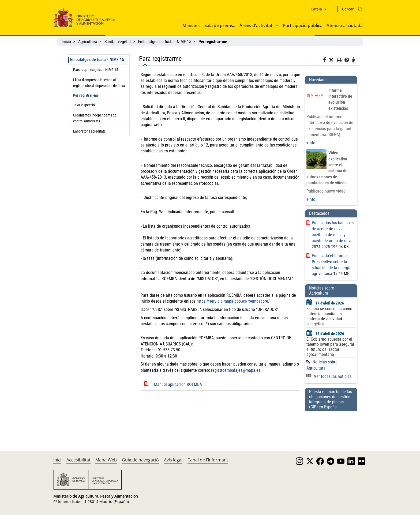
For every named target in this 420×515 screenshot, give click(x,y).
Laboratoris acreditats (89, 131)
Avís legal (173, 460)
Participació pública (303, 25)
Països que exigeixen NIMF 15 (96, 70)
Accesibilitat (78, 460)
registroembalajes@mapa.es (236, 370)
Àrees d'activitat (256, 25)
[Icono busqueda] (360, 9)
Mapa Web (106, 460)
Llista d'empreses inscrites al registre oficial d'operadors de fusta (99, 83)
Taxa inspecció (84, 105)
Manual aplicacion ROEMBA (178, 384)
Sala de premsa (220, 25)
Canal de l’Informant (208, 460)
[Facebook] (326, 61)
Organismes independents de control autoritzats (95, 118)
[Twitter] (333, 60)
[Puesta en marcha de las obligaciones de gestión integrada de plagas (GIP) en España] (331, 426)
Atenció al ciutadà (345, 25)
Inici (57, 460)
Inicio (66, 42)
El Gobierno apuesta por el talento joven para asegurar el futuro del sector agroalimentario (330, 347)
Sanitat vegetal (118, 42)
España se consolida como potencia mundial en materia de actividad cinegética (329, 316)
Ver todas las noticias (329, 376)
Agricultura (88, 42)
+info (311, 143)
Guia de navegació (140, 460)
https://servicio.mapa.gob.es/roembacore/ (233, 301)
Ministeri (191, 25)
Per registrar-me (86, 95)
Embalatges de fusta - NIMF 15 (165, 42)
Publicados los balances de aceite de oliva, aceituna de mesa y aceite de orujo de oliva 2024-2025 (333, 235)
